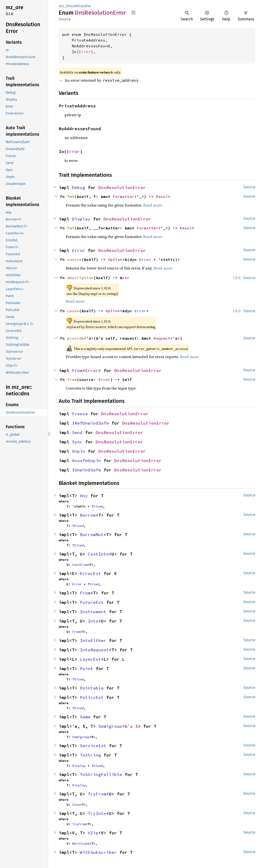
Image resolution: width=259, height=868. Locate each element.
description (80, 278)
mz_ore (65, 6)
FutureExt (92, 602)
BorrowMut (92, 535)
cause (73, 311)
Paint (86, 669)
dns (88, 6)
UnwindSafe (88, 470)
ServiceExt (93, 746)
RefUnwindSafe (92, 423)
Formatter (124, 196)
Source (65, 19)
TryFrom (97, 794)
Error (85, 52)
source (74, 259)
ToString (90, 755)
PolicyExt (92, 697)
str (126, 278)
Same (85, 717)
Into (93, 621)
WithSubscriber (98, 852)
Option (115, 259)
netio (78, 6)
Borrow (88, 515)
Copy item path (133, 12)
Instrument (93, 612)
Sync (77, 442)
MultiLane (81, 844)
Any (84, 496)
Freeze (80, 414)
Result (163, 196)
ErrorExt (90, 573)
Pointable (92, 688)
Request (162, 338)
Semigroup (110, 726)
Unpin (79, 451)
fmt (71, 196)
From (77, 370)
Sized (98, 506)
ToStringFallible (101, 774)
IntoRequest (94, 650)
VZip (93, 833)
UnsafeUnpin (86, 461)
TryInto (97, 813)
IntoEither (93, 640)
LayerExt (90, 659)
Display (81, 219)
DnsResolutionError (122, 187)
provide (76, 338)
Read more (153, 205)
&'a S (131, 726)
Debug (79, 187)
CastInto (98, 554)
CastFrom (80, 565)
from (72, 379)
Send (77, 432)
